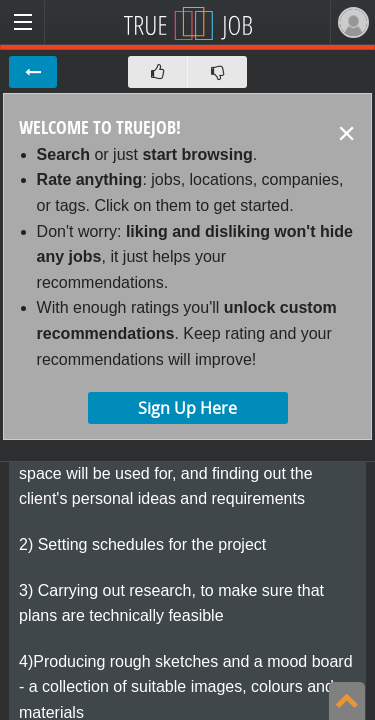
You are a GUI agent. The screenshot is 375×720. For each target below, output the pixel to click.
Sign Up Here (187, 408)
